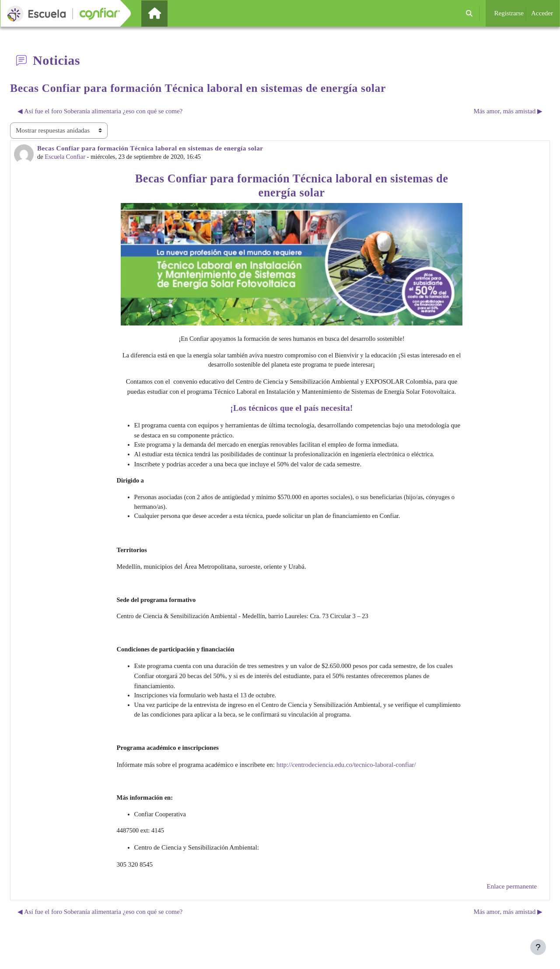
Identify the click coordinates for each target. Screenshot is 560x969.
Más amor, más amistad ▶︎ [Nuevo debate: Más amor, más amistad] (508, 111)
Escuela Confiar (66, 157)
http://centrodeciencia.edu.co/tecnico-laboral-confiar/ (346, 770)
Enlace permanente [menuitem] (512, 893)
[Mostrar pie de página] (538, 947)
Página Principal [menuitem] (169, 13)
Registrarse (509, 13)
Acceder (542, 13)
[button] (469, 13)
